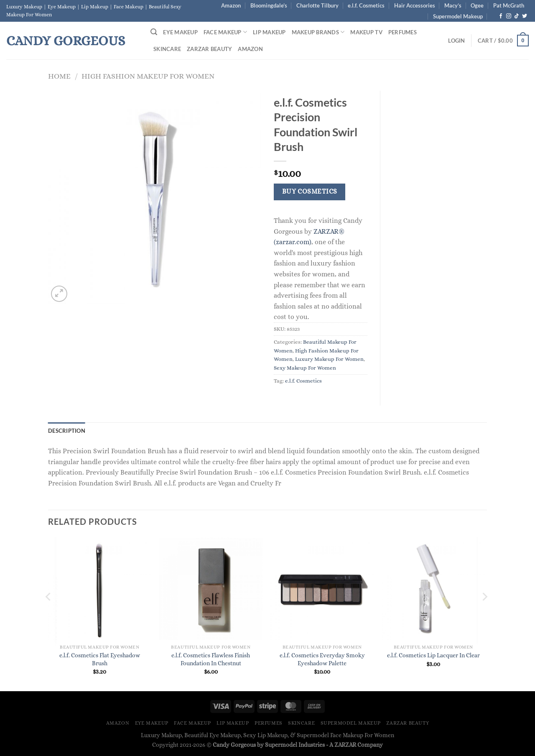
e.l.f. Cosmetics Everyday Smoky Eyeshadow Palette (322, 659)
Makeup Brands (318, 32)
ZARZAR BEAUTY (209, 49)
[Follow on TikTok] (517, 16)
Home (59, 76)
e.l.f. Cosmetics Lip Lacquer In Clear (433, 655)
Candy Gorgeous (66, 41)
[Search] (154, 32)
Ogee (477, 5)
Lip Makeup (269, 32)
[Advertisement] (440, 216)
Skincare (167, 49)
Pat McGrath (509, 5)
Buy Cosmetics (310, 192)
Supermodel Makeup (458, 16)
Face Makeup (225, 32)
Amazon (231, 5)
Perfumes (403, 32)
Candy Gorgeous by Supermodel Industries (269, 745)
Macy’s (453, 5)
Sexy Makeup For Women (305, 368)
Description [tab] (67, 431)
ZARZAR (345, 745)
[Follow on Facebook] (501, 16)
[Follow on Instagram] (509, 16)
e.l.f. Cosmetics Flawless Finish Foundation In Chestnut (211, 659)
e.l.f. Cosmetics (366, 5)
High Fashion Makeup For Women (148, 76)
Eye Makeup (180, 32)
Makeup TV (366, 32)
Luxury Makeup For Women (329, 359)
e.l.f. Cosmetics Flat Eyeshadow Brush (100, 659)
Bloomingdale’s (269, 5)
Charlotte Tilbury (317, 5)
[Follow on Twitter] (525, 16)
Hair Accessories (415, 5)
